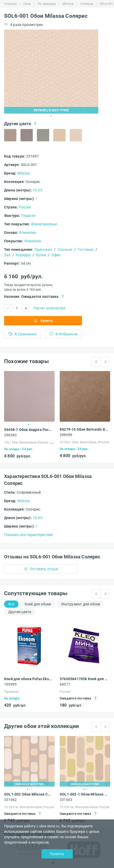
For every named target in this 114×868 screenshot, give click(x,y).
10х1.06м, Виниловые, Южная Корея (31, 442)
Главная (10, 4)
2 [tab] (30, 424)
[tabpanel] (51, 72)
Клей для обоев (38, 604)
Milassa (68, 4)
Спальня (65, 250)
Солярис (87, 4)
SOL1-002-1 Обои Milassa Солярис (84, 794)
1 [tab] (51, 116)
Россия (25, 207)
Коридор (23, 255)
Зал (7, 255)
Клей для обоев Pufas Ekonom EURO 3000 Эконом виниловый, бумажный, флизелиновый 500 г (28, 679)
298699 (66, 435)
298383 (10, 435)
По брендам (47, 4)
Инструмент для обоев (81, 604)
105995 (10, 684)
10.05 (38, 190)
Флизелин (28, 233)
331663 (66, 800)
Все (11, 604)
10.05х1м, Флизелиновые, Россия (29, 807)
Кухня (41, 255)
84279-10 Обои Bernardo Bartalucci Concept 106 (84, 429)
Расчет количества (49, 308)
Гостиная (86, 250)
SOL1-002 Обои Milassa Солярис (28, 794)
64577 (65, 684)
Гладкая (28, 216)
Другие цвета (20, 612)
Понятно (57, 854)
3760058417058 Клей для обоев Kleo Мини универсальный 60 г (84, 679)
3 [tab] (32, 789)
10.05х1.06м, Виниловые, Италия (84, 442)
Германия (12, 692)
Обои (27, 4)
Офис (56, 255)
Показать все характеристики (29, 535)
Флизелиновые (44, 224)
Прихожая (43, 250)
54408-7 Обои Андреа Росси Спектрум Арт (28, 430)
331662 (10, 800)
